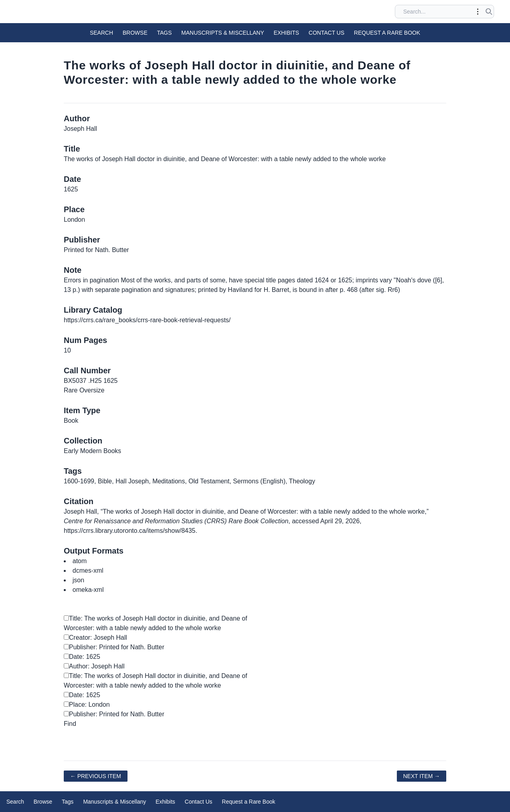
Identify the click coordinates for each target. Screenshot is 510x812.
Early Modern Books (92, 451)
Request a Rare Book (387, 33)
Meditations (169, 481)
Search (101, 33)
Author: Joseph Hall (94, 666)
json (78, 580)
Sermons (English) (259, 481)
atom (80, 561)
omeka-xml (88, 590)
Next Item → (422, 776)
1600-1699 (79, 481)
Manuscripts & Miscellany (223, 33)
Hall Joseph (132, 481)
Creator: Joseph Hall (95, 638)
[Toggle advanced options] (478, 12)
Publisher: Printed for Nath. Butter (114, 647)
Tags (164, 33)
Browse (135, 33)
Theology (302, 481)
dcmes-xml (88, 571)
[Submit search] (489, 12)
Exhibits (286, 33)
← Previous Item (96, 776)
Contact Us (327, 33)
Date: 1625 (82, 657)
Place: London (87, 705)
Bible (105, 481)
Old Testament (209, 481)
